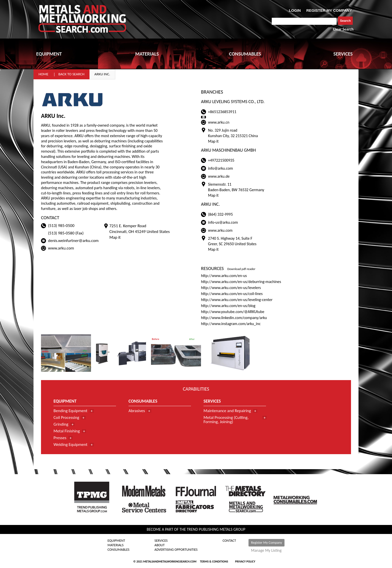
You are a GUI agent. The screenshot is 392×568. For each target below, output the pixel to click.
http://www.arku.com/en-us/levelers (231, 288)
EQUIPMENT (49, 54)
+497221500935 (221, 160)
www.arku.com (61, 248)
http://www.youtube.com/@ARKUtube (233, 312)
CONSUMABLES (245, 54)
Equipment (116, 541)
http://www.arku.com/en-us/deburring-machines (241, 282)
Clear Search (343, 29)
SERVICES (343, 54)
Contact (229, 541)
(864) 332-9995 (220, 214)
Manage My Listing (266, 550)
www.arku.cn (219, 122)
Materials (115, 545)
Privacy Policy (245, 561)
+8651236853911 (222, 112)
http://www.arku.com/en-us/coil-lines (232, 294)
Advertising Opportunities (176, 550)
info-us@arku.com (223, 222)
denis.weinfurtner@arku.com (73, 241)
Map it (115, 237)
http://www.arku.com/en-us (224, 276)
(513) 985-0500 (61, 226)
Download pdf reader (241, 269)
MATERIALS (147, 54)
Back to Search (71, 74)
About (160, 545)
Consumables (118, 550)
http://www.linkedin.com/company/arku (234, 318)
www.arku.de (219, 176)
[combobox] (304, 21)
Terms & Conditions (214, 561)
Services (161, 541)
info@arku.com (220, 168)
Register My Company (266, 543)
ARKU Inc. (102, 74)
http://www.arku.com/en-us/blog (228, 306)
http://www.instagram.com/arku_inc (231, 324)
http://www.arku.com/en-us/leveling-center (237, 300)
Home (43, 74)
